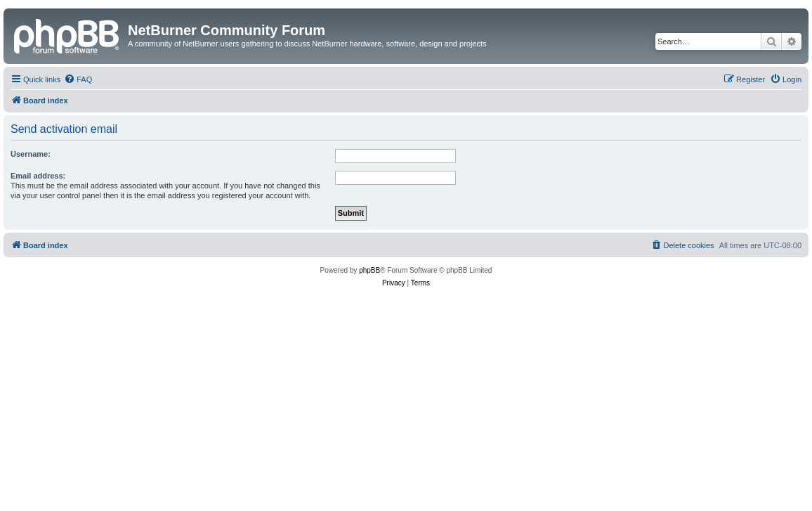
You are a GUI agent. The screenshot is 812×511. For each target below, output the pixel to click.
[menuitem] (78, 79)
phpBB (369, 270)
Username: (31, 154)
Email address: (38, 176)
